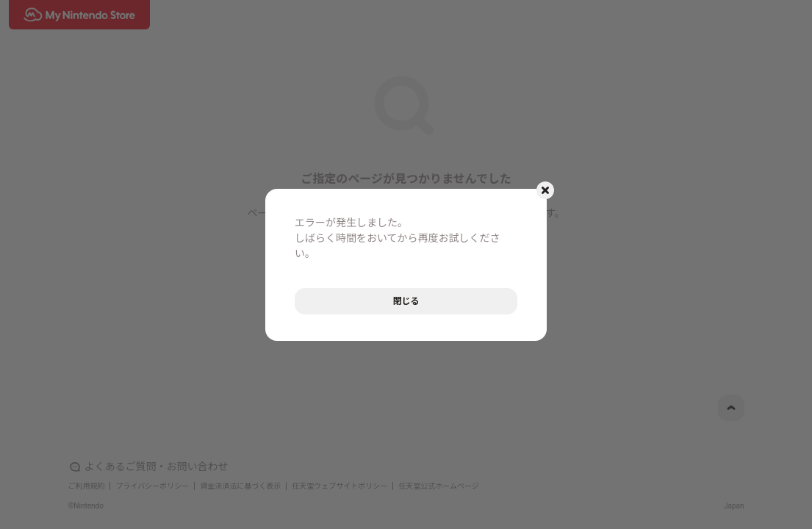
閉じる (406, 301)
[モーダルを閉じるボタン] (545, 190)
